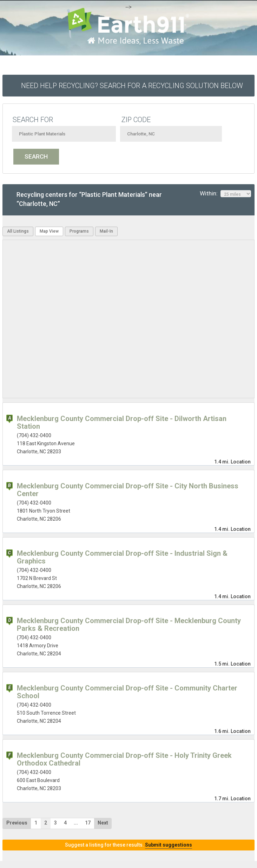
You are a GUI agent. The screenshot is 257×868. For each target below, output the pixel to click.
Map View (49, 231)
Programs (79, 231)
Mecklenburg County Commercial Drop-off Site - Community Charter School (127, 692)
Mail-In (106, 231)
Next (103, 823)
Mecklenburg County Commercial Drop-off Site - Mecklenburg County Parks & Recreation (129, 625)
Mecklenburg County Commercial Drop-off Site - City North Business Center (128, 490)
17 (88, 823)
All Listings (18, 231)
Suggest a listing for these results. (128, 845)
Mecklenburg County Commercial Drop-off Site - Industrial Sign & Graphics (122, 557)
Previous (17, 823)
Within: (225, 194)
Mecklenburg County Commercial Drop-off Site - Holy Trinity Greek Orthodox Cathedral (124, 759)
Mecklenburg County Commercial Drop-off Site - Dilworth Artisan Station (122, 422)
